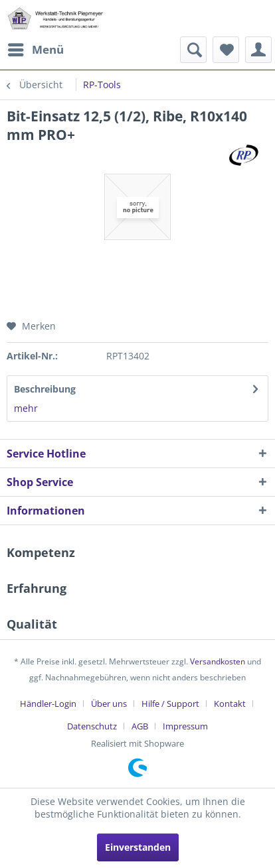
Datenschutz (92, 726)
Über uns (109, 704)
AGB (140, 726)
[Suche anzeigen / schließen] (193, 50)
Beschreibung (45, 389)
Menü (36, 48)
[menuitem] (35, 50)
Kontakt (230, 704)
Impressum (185, 726)
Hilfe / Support (170, 704)
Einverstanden (138, 847)
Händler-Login (48, 704)
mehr (26, 408)
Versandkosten (218, 661)
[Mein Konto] (258, 50)
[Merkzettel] (226, 50)
